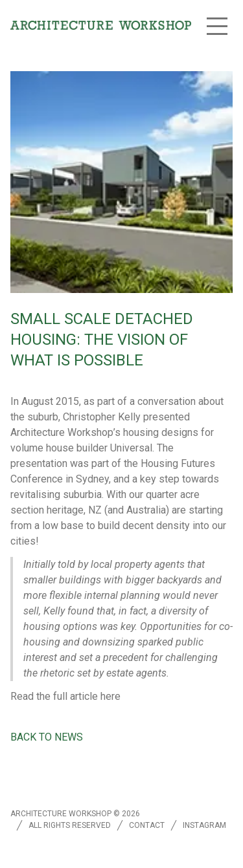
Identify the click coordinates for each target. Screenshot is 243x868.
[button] (217, 26)
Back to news (47, 737)
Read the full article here (65, 696)
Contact (147, 825)
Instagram (204, 825)
